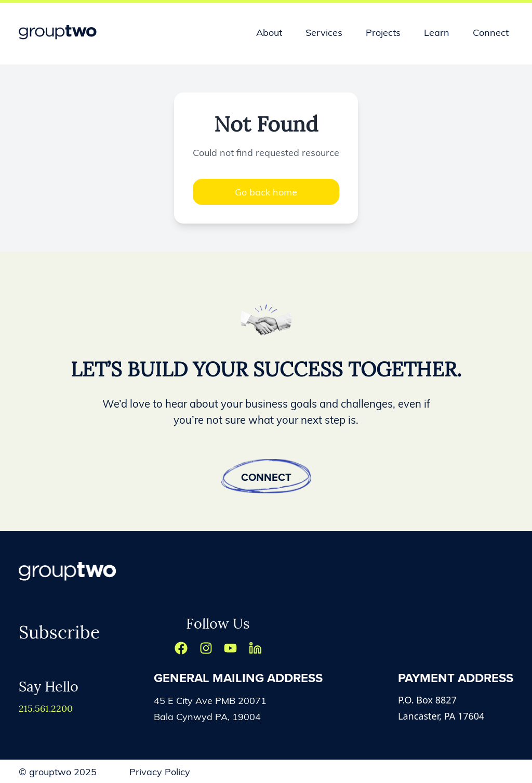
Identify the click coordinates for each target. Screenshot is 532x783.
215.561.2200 (46, 708)
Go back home (266, 192)
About (269, 32)
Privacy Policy (160, 771)
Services (324, 32)
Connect (491, 32)
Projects (383, 32)
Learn (437, 32)
